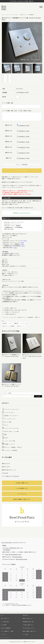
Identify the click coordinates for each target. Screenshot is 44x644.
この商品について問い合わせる (12, 312)
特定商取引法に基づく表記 (28, 622)
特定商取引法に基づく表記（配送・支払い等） (16, 310)
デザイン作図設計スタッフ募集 (7, 631)
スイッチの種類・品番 (7, 103)
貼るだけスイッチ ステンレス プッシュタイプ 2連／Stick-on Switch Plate (32, 356)
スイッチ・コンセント (25, 323)
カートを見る (25, 634)
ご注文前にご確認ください (10, 308)
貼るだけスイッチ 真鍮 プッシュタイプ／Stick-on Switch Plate (11, 385)
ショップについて (22, 494)
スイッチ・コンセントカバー (13, 15)
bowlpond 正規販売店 (5, 628)
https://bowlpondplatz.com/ (13, 554)
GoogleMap (7, 550)
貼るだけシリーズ (21, 326)
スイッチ (10, 323)
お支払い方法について (5, 618)
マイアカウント (4, 634)
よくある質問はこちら (22, 488)
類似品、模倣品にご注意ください (22, 499)
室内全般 (4, 323)
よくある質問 (3, 625)
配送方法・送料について (28, 618)
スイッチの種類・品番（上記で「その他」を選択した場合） (17, 111)
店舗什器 (16, 323)
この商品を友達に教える (10, 314)
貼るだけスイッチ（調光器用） (28, 15)
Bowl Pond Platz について (28, 628)
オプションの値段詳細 (22, 165)
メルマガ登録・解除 (5, 622)
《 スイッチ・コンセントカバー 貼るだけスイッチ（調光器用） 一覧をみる (21, 317)
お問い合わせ (25, 615)
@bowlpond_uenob (22, 559)
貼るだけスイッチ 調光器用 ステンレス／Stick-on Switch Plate (11, 356)
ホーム (3, 15)
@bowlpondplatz (17, 557)
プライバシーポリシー (5, 638)
